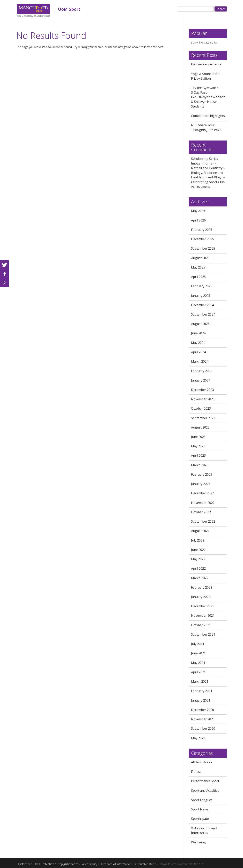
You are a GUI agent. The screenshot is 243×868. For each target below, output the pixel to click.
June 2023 (198, 437)
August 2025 (200, 258)
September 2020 (203, 728)
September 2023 (203, 418)
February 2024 (202, 371)
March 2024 (200, 361)
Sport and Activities (205, 791)
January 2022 (201, 597)
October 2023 (201, 408)
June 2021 (198, 653)
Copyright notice (68, 864)
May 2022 (198, 559)
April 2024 (198, 352)
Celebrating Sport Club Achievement (208, 184)
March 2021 (200, 681)
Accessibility (90, 864)
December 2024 (202, 305)
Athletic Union (201, 762)
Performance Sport (205, 781)
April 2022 (198, 568)
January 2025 (201, 296)
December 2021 (202, 606)
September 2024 (203, 314)
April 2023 (198, 455)
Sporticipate (200, 819)
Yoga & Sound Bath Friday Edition (205, 76)
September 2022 (203, 521)
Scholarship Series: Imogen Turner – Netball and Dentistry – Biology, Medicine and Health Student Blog (208, 168)
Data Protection (44, 864)
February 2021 (202, 691)
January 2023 (201, 484)
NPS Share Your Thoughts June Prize (206, 127)
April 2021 (198, 672)
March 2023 (200, 465)
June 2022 (198, 550)
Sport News (200, 809)
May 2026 (198, 211)
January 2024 (201, 380)
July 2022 (198, 540)
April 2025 (198, 277)
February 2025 (202, 286)
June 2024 (198, 333)
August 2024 (200, 324)
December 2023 (202, 390)
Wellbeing (198, 842)
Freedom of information (116, 864)
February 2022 (202, 587)
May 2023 (198, 446)
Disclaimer (23, 864)
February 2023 (202, 474)
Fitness (196, 772)
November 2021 (203, 615)
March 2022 (200, 578)
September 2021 (203, 634)
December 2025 (202, 239)
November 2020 (203, 719)
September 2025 (203, 248)
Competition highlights (208, 116)
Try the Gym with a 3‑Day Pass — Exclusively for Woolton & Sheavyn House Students (208, 97)
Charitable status (146, 864)
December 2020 (202, 710)
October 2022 (201, 512)
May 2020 (198, 738)
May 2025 (198, 267)
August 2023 (200, 427)
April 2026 (198, 220)
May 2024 (198, 343)
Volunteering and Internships (204, 831)
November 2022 (203, 503)
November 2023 (203, 399)
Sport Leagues (202, 800)
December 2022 (202, 493)
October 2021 (201, 625)
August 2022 (200, 531)
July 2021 (198, 644)
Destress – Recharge (206, 64)
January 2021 (201, 700)
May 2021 (198, 663)
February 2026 (202, 230)
